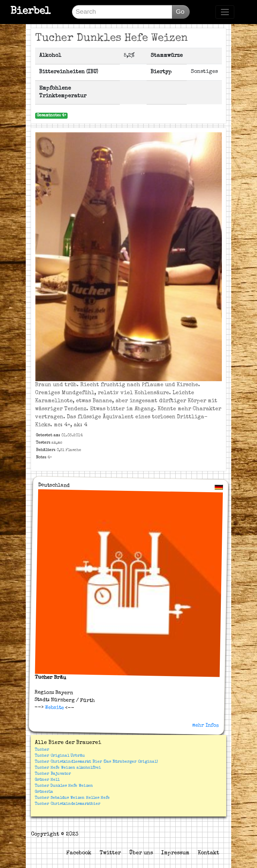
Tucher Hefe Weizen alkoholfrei (68, 768)
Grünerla (44, 792)
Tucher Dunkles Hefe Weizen (64, 786)
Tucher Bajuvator (53, 774)
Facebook (79, 853)
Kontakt (208, 853)
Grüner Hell (47, 780)
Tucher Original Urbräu (60, 756)
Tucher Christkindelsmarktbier (68, 804)
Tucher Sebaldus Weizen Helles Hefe (72, 798)
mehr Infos (205, 725)
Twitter (110, 853)
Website (53, 708)
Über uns (141, 853)
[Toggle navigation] (225, 12)
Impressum (175, 853)
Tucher (42, 750)
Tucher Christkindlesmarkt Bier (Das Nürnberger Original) (96, 762)
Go (180, 12)
